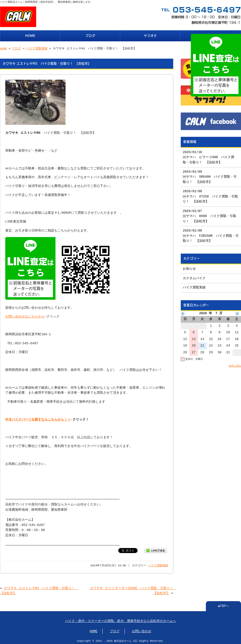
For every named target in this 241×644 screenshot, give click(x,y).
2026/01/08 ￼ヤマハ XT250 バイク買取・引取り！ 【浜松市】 (211, 195)
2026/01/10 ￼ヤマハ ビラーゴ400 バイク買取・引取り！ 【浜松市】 (209, 155)
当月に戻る (235, 364)
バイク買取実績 (37, 48)
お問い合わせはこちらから (25, 315)
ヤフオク (150, 35)
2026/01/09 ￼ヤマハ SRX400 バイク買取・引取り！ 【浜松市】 (210, 175)
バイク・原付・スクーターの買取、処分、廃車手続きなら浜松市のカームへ (120, 620)
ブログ (90, 35)
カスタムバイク (194, 276)
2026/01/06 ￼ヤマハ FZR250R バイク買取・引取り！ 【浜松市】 (209, 234)
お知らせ (189, 267)
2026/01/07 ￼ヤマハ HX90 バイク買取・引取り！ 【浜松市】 (210, 214)
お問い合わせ (142, 630)
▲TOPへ (223, 605)
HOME (30, 35)
